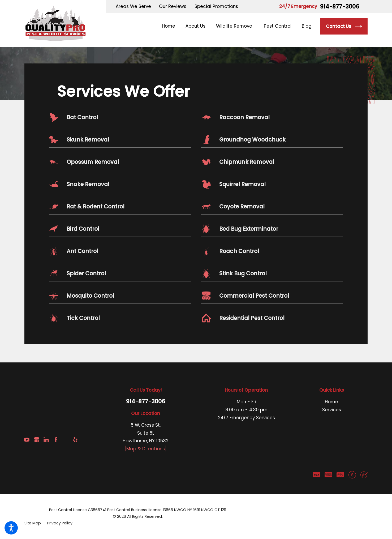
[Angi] (66, 440)
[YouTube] (27, 440)
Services (332, 410)
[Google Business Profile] (37, 440)
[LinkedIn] (46, 440)
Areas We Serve (133, 6)
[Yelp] (75, 440)
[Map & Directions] (146, 449)
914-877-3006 (340, 7)
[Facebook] (56, 440)
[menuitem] (171, 26)
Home (331, 402)
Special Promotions (216, 6)
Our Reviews (173, 6)
